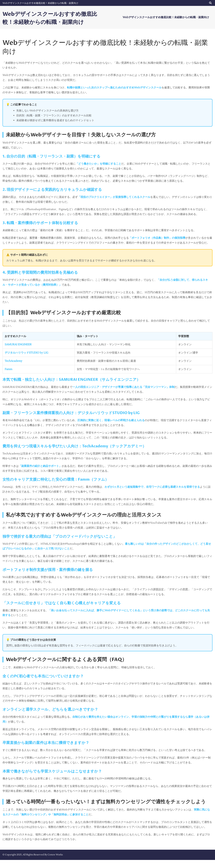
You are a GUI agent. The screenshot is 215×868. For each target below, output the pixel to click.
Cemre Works (55, 863)
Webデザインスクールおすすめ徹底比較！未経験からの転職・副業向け (40, 3)
